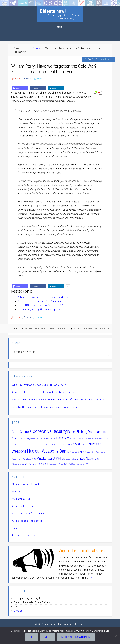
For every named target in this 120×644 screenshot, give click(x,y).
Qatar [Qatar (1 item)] (29, 459)
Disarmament (29, 328)
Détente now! (53, 11)
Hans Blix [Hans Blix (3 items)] (63, 438)
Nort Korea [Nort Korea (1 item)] (84, 445)
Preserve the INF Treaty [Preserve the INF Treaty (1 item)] (19, 459)
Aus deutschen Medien (23, 506)
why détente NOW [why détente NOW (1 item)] (82, 464)
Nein (47, 637)
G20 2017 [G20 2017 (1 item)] (53, 439)
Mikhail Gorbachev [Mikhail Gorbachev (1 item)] (52, 445)
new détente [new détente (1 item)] (63, 445)
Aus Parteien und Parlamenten (27, 521)
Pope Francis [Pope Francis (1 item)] (100, 452)
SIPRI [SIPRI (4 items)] (57, 458)
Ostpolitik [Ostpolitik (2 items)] (79, 452)
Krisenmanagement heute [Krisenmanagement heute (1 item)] (37, 445)
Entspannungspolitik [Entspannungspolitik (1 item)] (28, 439)
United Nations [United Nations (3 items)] (86, 458)
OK (32, 637)
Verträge (16, 492)
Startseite (5, 2)
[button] (20, 88)
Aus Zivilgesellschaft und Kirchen (28, 514)
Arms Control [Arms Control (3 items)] (21, 432)
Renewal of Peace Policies (58, 328)
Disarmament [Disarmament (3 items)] (97, 432)
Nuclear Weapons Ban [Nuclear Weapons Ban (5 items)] (47, 451)
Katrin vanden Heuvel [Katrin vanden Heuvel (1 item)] (93, 439)
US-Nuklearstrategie (101, 328)
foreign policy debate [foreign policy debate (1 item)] (42, 439)
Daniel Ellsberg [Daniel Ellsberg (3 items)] (77, 432)
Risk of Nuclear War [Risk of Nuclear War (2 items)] (42, 459)
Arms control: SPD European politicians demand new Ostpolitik (43, 392)
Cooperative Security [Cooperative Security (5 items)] (48, 431)
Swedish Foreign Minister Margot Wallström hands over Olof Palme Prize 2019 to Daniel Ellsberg (60, 400)
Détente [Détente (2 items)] (16, 438)
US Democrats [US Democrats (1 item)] (51, 464)
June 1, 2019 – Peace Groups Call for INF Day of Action (39, 385)
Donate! (18, 611)
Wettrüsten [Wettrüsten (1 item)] (72, 464)
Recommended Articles (23, 535)
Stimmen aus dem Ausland (25, 484)
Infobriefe (16, 528)
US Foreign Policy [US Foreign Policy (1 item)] (62, 464)
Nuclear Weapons (41, 328)
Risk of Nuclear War (86, 328)
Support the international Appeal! (83, 551)
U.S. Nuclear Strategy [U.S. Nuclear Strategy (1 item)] (69, 459)
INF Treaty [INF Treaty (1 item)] (73, 439)
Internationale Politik (22, 499)
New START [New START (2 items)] (74, 445)
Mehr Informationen (76, 637)
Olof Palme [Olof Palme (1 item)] (70, 452)
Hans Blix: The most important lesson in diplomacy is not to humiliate (46, 407)
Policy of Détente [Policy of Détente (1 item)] (90, 452)
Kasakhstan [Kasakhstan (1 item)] (81, 439)
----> (90, 578)
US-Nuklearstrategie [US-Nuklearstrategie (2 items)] (35, 464)
